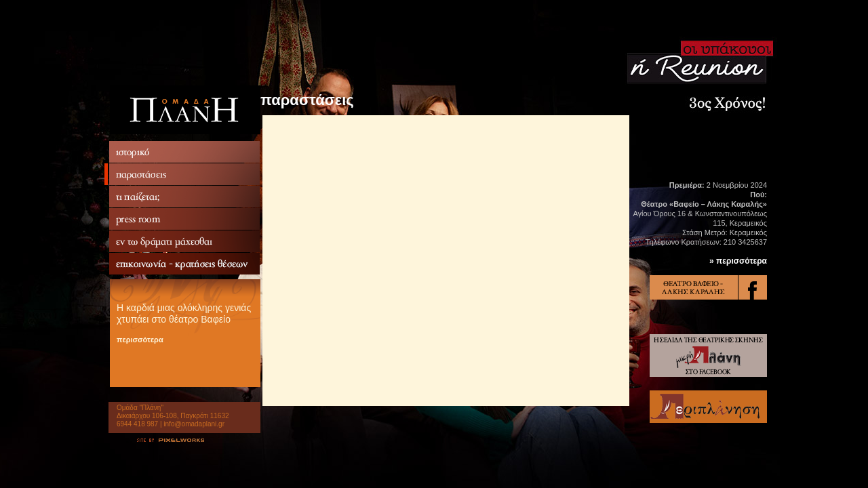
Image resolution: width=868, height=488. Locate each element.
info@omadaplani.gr (194, 424)
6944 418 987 (137, 424)
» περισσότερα (738, 261)
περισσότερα (140, 340)
